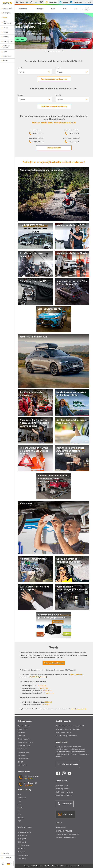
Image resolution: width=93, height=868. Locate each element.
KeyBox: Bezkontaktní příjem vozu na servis (72, 422)
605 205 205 (48, 702)
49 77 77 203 (72, 142)
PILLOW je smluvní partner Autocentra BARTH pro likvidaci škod (70, 451)
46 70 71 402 (44, 688)
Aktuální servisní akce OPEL (71, 225)
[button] (45, 51)
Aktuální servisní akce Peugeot (31, 255)
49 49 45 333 (36, 142)
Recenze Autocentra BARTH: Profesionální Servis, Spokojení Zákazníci (53, 479)
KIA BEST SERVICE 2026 (32, 225)
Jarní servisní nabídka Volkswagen (31, 394)
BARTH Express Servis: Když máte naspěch (34, 588)
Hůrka (72, 674)
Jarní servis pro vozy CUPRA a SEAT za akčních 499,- (72, 283)
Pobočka (58, 68)
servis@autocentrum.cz (79, 709)
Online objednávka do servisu (54, 663)
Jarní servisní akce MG (50, 309)
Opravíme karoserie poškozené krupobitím (68, 560)
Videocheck (26, 504)
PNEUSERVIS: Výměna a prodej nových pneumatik (52, 616)
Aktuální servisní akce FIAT (34, 281)
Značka (20, 68)
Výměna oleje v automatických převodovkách (72, 588)
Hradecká (79, 674)
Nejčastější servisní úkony (33, 559)
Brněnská (43, 677)
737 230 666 (46, 704)
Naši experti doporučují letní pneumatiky (42, 170)
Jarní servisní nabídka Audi (34, 337)
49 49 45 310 (47, 691)
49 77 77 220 (50, 693)
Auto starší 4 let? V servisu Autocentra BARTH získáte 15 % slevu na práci (35, 423)
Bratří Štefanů (35, 677)
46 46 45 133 (42, 686)
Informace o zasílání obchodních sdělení (64, 866)
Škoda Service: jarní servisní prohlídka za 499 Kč (71, 394)
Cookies (81, 866)
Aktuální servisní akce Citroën (72, 253)
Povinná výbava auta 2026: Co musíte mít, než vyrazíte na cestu (34, 451)
